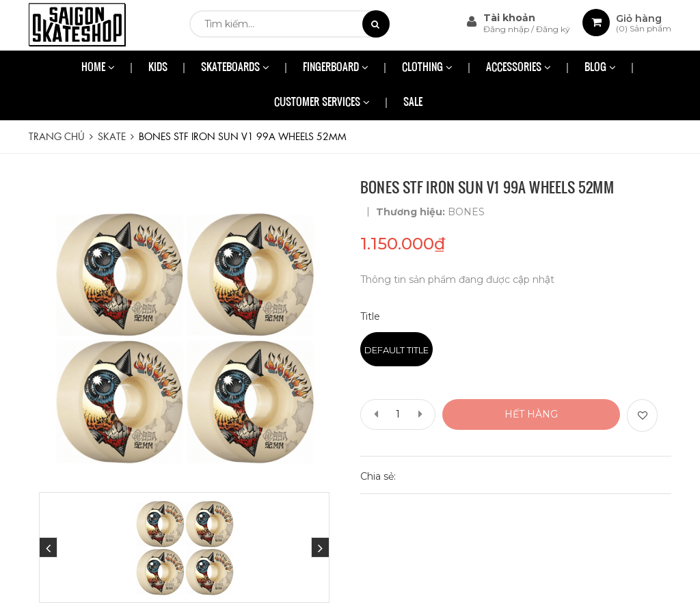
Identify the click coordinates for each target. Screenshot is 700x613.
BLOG (600, 68)
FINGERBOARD (336, 68)
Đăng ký (553, 29)
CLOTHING (427, 68)
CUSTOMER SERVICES (322, 103)
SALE (413, 103)
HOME (98, 68)
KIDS (158, 68)
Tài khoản (509, 18)
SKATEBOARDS (235, 68)
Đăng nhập (507, 29)
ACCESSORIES (519, 68)
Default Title (396, 350)
